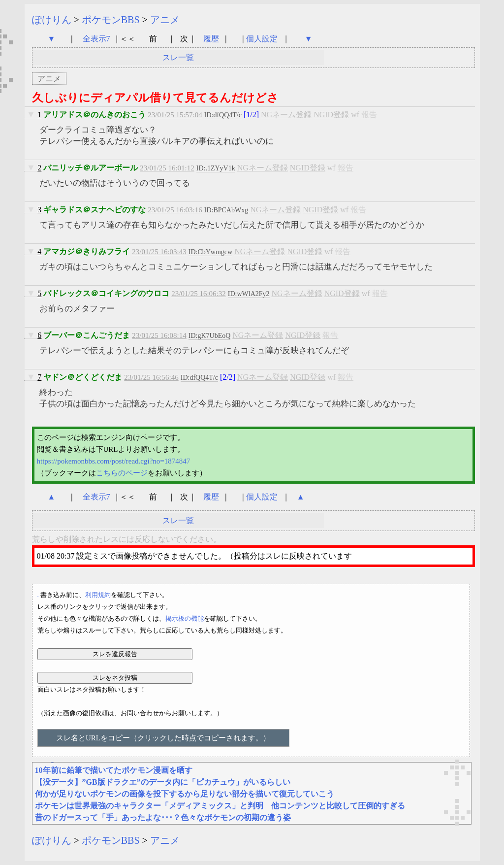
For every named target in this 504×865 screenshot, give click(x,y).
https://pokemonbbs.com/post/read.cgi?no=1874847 (114, 461)
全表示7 (96, 39)
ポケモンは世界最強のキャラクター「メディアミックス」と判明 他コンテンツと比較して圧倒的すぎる (220, 806)
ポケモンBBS (111, 20)
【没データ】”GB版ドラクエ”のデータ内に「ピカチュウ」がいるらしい (163, 782)
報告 (369, 115)
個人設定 (262, 39)
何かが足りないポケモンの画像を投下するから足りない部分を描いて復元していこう (185, 794)
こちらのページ (122, 473)
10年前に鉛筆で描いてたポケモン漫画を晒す (114, 770)
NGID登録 (331, 115)
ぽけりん (52, 20)
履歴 (212, 39)
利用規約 (98, 595)
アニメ (165, 20)
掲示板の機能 (185, 618)
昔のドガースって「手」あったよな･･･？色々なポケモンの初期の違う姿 (163, 817)
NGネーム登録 (286, 115)
